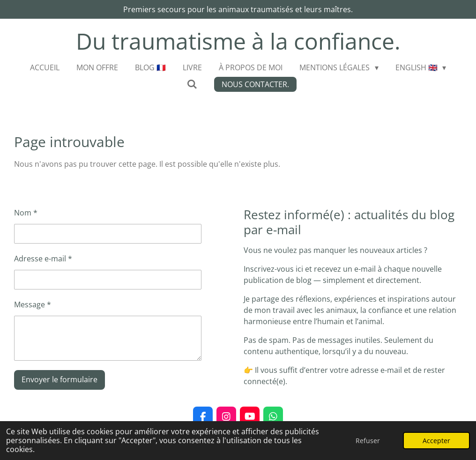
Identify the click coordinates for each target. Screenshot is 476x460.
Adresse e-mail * (43, 259)
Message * (33, 304)
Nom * (26, 213)
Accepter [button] (436, 441)
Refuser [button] (368, 441)
